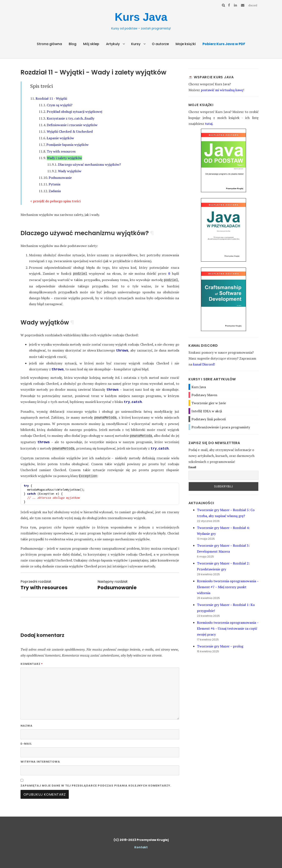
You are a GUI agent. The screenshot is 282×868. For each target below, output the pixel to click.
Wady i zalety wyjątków (64, 158)
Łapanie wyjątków (60, 138)
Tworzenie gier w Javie (209, 403)
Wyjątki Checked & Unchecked (70, 131)
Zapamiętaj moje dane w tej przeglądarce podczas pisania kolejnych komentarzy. (96, 781)
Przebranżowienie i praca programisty (221, 427)
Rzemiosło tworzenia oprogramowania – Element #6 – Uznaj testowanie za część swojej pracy (228, 628)
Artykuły (113, 44)
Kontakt (141, 843)
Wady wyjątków (70, 171)
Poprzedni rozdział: (44, 580)
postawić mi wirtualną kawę (222, 90)
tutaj (209, 124)
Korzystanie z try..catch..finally (71, 118)
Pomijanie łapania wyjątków (67, 145)
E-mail (26, 739)
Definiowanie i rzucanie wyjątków (72, 125)
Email (192, 467)
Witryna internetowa (40, 757)
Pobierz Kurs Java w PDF (224, 44)
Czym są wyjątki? (60, 105)
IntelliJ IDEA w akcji (207, 411)
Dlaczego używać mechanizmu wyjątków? (89, 164)
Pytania (54, 184)
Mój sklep (91, 44)
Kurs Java (141, 17)
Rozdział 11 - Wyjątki (51, 98)
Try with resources (61, 151)
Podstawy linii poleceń (209, 419)
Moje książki (186, 44)
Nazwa (27, 721)
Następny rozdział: (117, 580)
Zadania (55, 191)
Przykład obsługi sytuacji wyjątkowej (74, 112)
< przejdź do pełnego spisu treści (55, 201)
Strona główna (49, 44)
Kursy (136, 44)
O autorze (160, 44)
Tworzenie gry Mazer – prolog (220, 646)
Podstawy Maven (204, 395)
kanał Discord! (204, 364)
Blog (73, 44)
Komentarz (32, 659)
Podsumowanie (60, 178)
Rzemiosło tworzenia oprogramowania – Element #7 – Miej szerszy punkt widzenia (228, 587)
